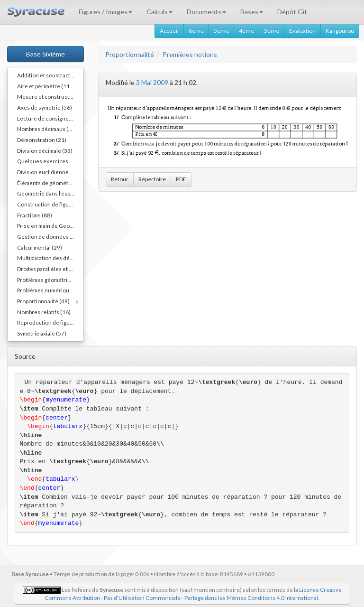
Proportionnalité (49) (43, 301)
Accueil (169, 31)
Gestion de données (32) (49, 236)
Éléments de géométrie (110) (50, 183)
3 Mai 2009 (152, 82)
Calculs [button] (159, 12)
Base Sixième (45, 54)
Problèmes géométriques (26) (50, 280)
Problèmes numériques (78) (50, 290)
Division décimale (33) (45, 150)
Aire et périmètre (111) (46, 86)
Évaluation (302, 31)
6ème (196, 31)
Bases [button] (252, 12)
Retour (120, 179)
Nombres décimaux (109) (49, 129)
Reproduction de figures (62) (50, 322)
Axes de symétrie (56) (45, 107)
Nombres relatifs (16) (44, 312)
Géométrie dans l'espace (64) (50, 193)
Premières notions (190, 54)
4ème (246, 31)
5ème (221, 31)
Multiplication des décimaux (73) (50, 258)
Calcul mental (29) (40, 247)
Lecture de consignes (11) (50, 118)
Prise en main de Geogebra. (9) (50, 225)
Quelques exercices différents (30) (50, 161)
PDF (181, 179)
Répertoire (152, 179)
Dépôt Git (292, 12)
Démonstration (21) (42, 140)
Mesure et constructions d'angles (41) (50, 96)
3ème (272, 31)
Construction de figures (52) (50, 204)
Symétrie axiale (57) (42, 333)
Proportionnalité (130, 54)
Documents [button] (206, 12)
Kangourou (340, 31)
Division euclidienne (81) (49, 172)
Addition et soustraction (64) (50, 75)
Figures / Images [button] (105, 12)
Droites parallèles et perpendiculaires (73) (50, 269)
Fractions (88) (35, 215)
